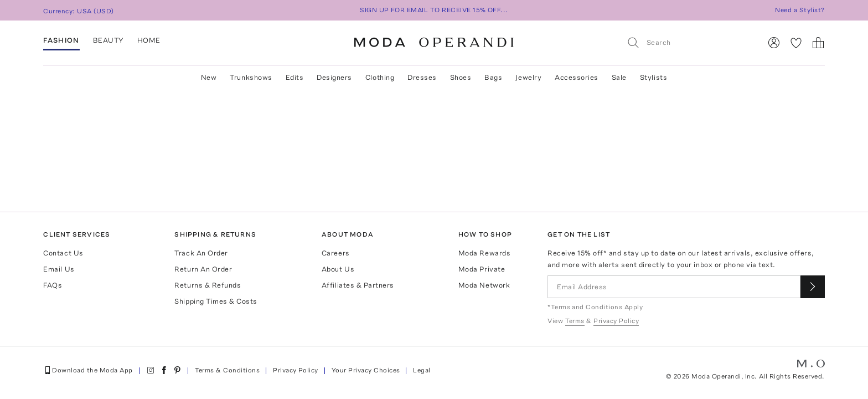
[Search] (689, 42)
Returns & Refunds (208, 285)
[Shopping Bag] (818, 43)
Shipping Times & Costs (216, 301)
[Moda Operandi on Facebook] (164, 370)
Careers (336, 253)
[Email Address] (674, 287)
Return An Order (203, 269)
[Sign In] (774, 43)
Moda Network (484, 285)
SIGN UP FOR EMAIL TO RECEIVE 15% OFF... (434, 10)
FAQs (53, 285)
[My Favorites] (796, 43)
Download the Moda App (88, 370)
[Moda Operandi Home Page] (434, 43)
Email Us (59, 269)
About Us (338, 269)
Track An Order (201, 253)
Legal (422, 370)
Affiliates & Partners (358, 285)
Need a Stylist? (800, 10)
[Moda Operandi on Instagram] (151, 370)
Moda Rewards (484, 253)
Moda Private (482, 269)
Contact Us (63, 253)
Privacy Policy (296, 370)
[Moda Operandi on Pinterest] (177, 370)
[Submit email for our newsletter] (813, 287)
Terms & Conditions (228, 370)
